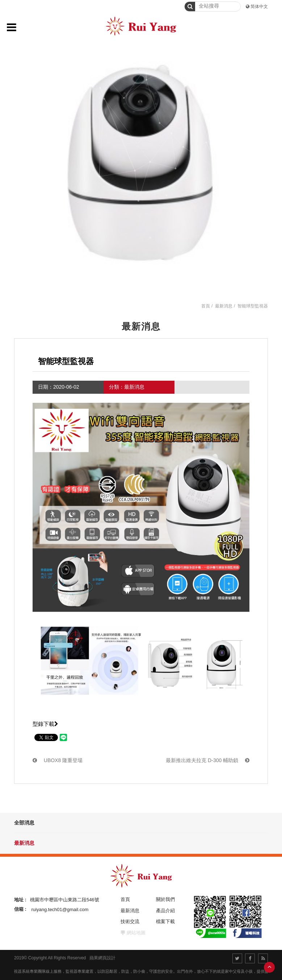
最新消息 (24, 843)
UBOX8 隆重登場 (58, 760)
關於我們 (165, 899)
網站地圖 (136, 933)
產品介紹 (165, 911)
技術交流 (130, 921)
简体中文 (259, 7)
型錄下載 (45, 724)
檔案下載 (165, 921)
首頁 (206, 306)
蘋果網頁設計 (102, 958)
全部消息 (24, 823)
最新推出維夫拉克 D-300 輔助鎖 (208, 760)
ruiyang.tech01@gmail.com (60, 909)
